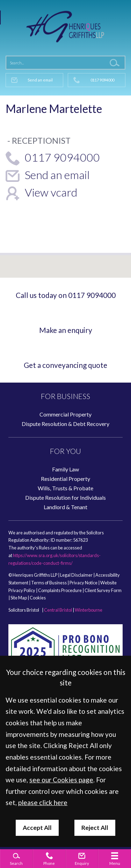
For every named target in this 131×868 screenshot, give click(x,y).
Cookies (38, 598)
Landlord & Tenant (65, 507)
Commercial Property (65, 414)
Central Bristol (58, 610)
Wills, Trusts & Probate (65, 488)
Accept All (37, 828)
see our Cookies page (61, 780)
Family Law (65, 469)
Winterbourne (89, 610)
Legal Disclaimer (76, 575)
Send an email (40, 80)
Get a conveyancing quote (65, 365)
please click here (43, 802)
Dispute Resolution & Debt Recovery (65, 424)
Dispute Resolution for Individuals (65, 497)
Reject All (95, 828)
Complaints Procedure (60, 590)
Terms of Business (49, 583)
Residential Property (65, 479)
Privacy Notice (83, 583)
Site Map (19, 598)
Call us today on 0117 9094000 (66, 295)
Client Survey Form (103, 590)
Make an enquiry (66, 330)
